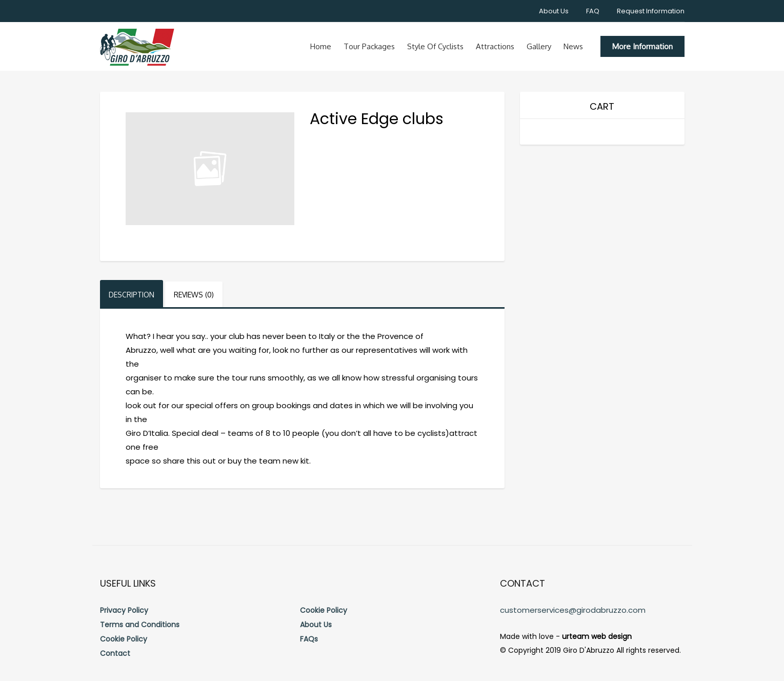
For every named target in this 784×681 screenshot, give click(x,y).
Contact (115, 653)
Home (321, 46)
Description (132, 295)
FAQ (593, 11)
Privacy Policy (124, 610)
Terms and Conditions (140, 625)
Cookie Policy (124, 639)
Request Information (651, 11)
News (573, 46)
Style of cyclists (435, 46)
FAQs (309, 639)
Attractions (495, 46)
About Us (554, 11)
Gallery (539, 46)
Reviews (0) (194, 295)
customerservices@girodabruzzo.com (573, 610)
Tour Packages (369, 46)
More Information (642, 46)
